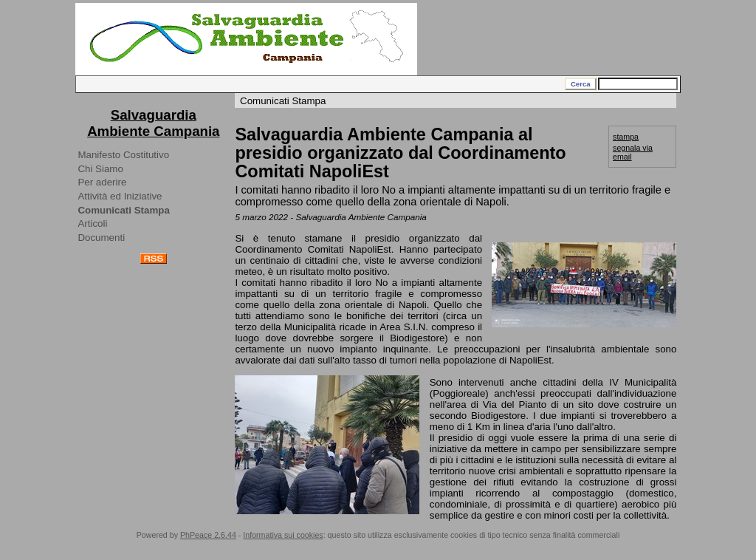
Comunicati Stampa (123, 210)
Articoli (92, 223)
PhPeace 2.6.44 (208, 535)
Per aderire (102, 182)
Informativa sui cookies (283, 535)
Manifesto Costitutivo (123, 155)
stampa (626, 137)
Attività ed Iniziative (120, 196)
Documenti (101, 238)
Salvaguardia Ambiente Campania (153, 123)
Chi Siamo (100, 169)
